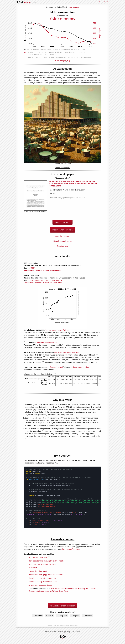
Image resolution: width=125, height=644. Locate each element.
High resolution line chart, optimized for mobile (46, 561)
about (94, 2)
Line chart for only (42, 578)
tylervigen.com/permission (71, 549)
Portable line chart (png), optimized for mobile (46, 575)
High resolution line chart (38, 557)
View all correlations (62, 236)
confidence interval (55, 367)
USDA (33, 268)
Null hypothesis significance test (67, 352)
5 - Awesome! (87, 616)
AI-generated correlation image (40, 585)
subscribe (106, 2)
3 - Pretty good (62, 616)
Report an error (63, 246)
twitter (78, 632)
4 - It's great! (75, 616)
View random (74, 7)
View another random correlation (62, 606)
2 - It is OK (50, 616)
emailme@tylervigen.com (66, 632)
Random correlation (62, 222)
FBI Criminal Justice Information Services (46, 280)
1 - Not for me (38, 616)
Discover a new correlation (63, 230)
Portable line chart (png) (38, 571)
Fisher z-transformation (80, 367)
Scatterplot (33, 568)
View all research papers (62, 241)
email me (99, 2)
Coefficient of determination (47, 342)
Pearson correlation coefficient (57, 330)
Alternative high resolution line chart (42, 564)
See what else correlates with (42, 270)
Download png (62, 60)
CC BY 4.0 (63, 637)
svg (68, 61)
